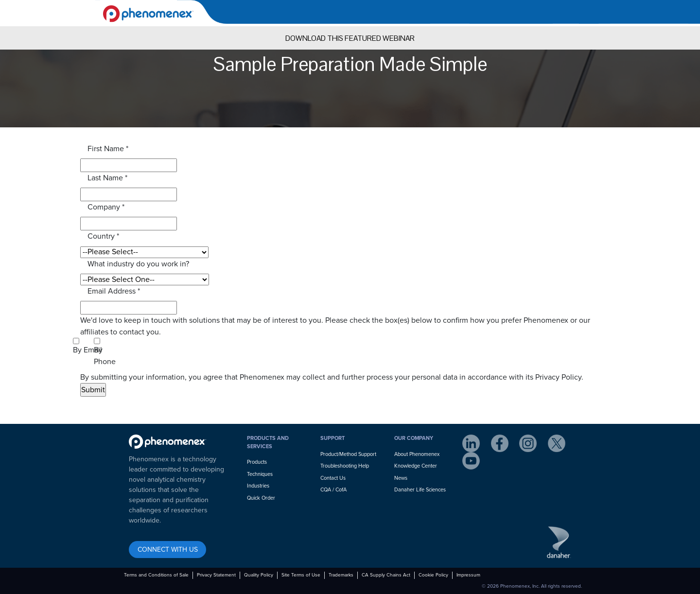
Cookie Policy (433, 575)
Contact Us (333, 478)
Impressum (468, 575)
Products (257, 462)
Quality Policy (259, 575)
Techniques (260, 474)
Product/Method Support (348, 454)
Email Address (114, 291)
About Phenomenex (417, 454)
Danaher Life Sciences (420, 490)
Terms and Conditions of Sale (156, 575)
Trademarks (341, 575)
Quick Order (261, 498)
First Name (108, 149)
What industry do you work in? (138, 264)
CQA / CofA (333, 490)
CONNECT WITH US (168, 550)
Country (103, 236)
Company (106, 207)
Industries (258, 486)
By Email (87, 350)
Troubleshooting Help (345, 466)
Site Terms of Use (301, 575)
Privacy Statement (216, 575)
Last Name (107, 178)
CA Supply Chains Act (386, 575)
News (401, 478)
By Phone (105, 356)
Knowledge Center (416, 466)
